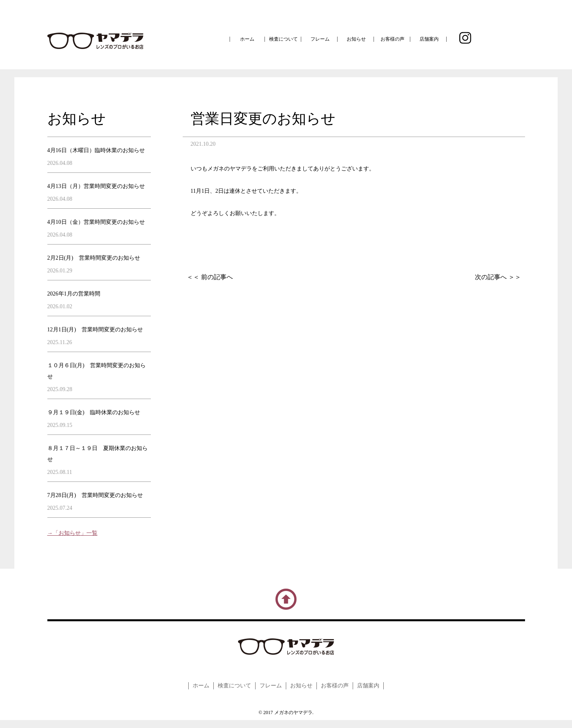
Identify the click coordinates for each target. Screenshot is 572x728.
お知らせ (356, 39)
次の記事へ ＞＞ (498, 277)
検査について (283, 39)
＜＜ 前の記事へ (210, 277)
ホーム (247, 39)
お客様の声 (392, 39)
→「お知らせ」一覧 (72, 533)
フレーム (320, 39)
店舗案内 (429, 39)
